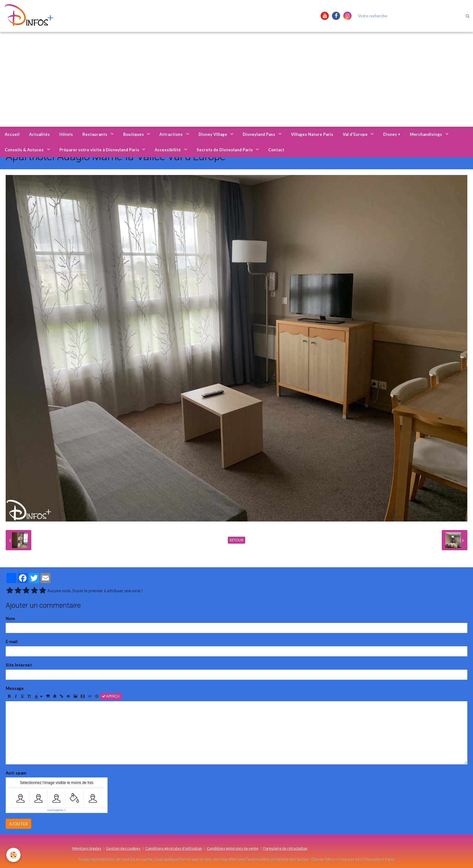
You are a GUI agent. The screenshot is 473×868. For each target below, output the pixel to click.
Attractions (171, 134)
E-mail (12, 642)
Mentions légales (87, 848)
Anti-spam (16, 773)
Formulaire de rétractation (285, 848)
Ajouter (18, 824)
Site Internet (19, 665)
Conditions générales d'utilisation (174, 848)
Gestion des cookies (123, 848)
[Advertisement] (237, 79)
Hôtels (66, 134)
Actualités (39, 134)
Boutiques (134, 134)
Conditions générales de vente (233, 848)
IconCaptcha (55, 810)
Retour (237, 540)
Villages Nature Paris (312, 134)
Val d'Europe (356, 134)
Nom (10, 618)
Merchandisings (426, 134)
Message (15, 688)
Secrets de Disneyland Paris (225, 150)
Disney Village (213, 134)
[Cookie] (13, 855)
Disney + (392, 134)
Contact (276, 150)
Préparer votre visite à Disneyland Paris (100, 150)
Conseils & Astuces (25, 150)
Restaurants (95, 134)
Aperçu (111, 696)
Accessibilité (168, 150)
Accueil (12, 134)
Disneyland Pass (259, 134)
